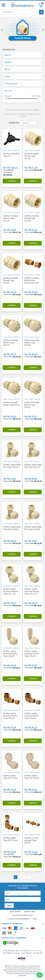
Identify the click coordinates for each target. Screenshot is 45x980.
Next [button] (43, 30)
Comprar (12, 181)
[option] (22, 30)
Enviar (9, 906)
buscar (41, 12)
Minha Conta (30, 912)
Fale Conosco (40, 975)
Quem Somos (15, 912)
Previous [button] (2, 30)
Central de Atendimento (18, 919)
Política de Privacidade (23, 915)
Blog (35, 919)
